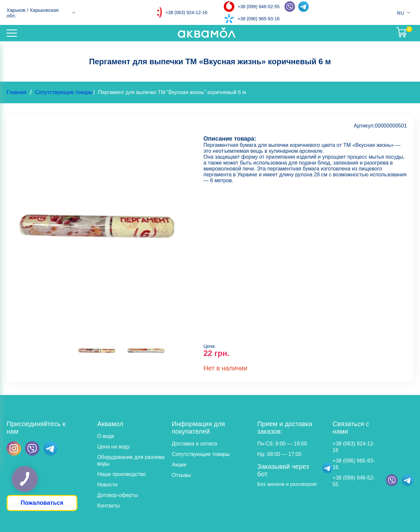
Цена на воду (113, 447)
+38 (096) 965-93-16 (259, 19)
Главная (17, 92)
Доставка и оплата (195, 444)
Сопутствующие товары (64, 92)
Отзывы (182, 475)
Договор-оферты (117, 495)
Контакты (108, 506)
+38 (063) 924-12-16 (186, 12)
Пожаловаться (42, 503)
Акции (179, 465)
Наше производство (121, 474)
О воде (106, 436)
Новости (107, 485)
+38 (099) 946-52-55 (259, 7)
